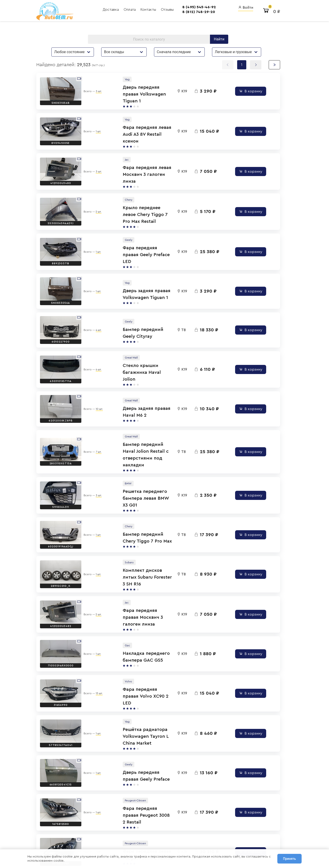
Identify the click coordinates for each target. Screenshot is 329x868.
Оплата (121, 10)
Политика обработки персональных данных (86, 834)
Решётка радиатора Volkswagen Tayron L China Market (145, 644)
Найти (218, 40)
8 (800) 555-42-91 (154, 831)
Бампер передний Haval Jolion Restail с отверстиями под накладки (147, 403)
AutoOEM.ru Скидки (195, 837)
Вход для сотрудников (250, 810)
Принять (289, 859)
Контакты (139, 10)
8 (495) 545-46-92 (183, 8)
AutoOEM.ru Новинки (196, 831)
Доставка (102, 10)
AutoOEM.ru (189, 819)
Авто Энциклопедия (195, 825)
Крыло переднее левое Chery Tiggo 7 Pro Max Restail (141, 195)
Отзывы (158, 10)
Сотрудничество (68, 845)
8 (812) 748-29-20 (182, 13)
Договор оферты (69, 839)
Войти (238, 8)
